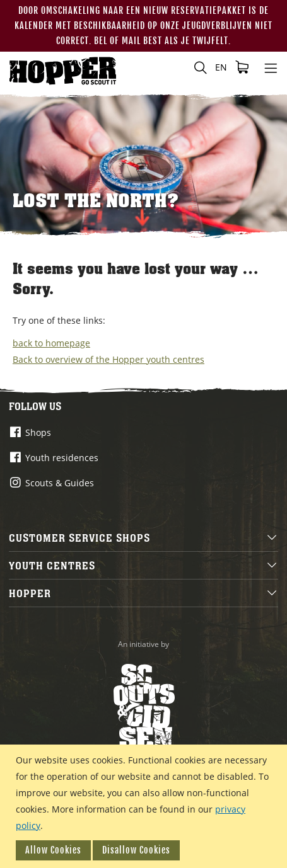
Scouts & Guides (60, 483)
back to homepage (51, 343)
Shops (38, 432)
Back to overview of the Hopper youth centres (108, 359)
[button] (221, 67)
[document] (145, 806)
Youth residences (62, 458)
